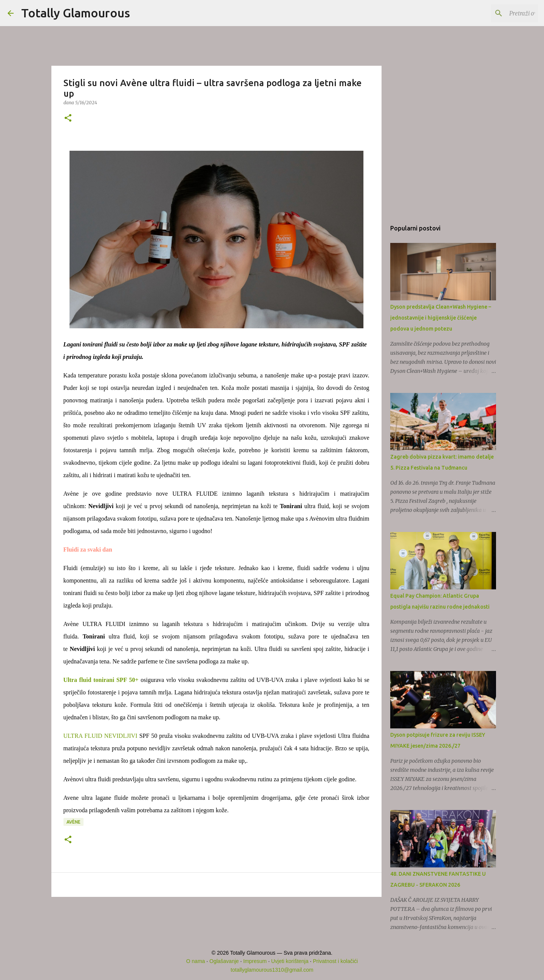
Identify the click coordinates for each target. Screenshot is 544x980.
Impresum (255, 961)
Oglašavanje (224, 961)
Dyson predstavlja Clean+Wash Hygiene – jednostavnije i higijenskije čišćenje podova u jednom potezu (441, 318)
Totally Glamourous (76, 13)
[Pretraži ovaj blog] (498, 13)
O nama (196, 961)
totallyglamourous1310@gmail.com (272, 970)
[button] (68, 118)
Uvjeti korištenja (290, 961)
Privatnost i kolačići (335, 961)
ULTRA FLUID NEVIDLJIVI (100, 736)
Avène (73, 822)
